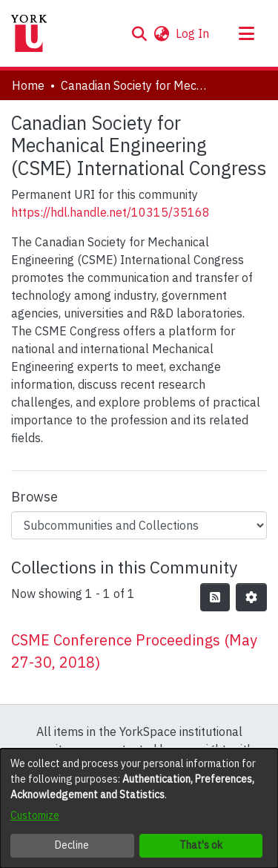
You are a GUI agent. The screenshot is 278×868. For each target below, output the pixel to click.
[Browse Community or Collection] (139, 525)
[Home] (29, 33)
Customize (35, 815)
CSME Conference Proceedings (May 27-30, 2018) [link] (134, 651)
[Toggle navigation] (246, 33)
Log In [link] (193, 33)
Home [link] (28, 85)
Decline (72, 845)
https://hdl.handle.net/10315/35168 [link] (110, 212)
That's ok (201, 845)
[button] (139, 33)
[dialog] (139, 808)
